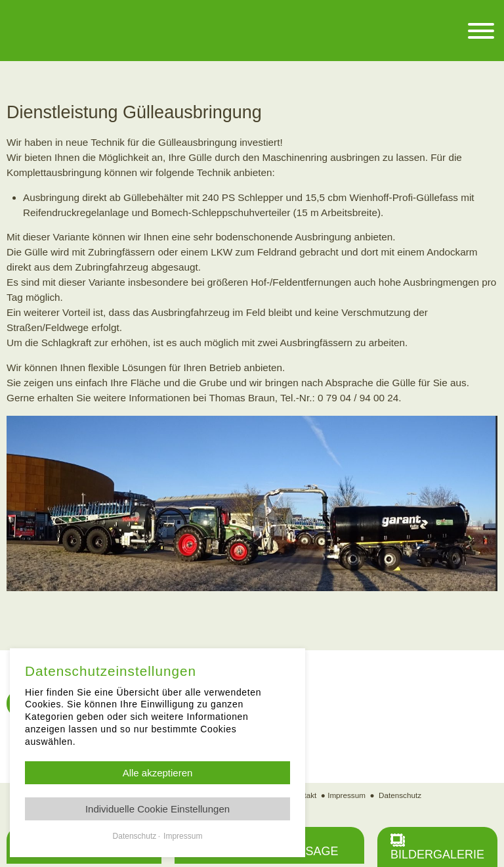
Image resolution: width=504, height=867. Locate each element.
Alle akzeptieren (158, 773)
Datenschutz (400, 795)
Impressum (346, 795)
